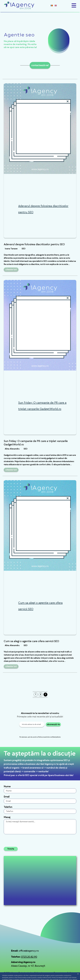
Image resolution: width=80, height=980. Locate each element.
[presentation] (31, 732)
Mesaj (7, 817)
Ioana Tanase (11, 249)
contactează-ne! (40, 65)
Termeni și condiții (58, 974)
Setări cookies (70, 974)
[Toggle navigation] (74, 5)
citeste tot (11, 269)
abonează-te (53, 724)
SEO (24, 249)
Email (7, 797)
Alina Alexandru (12, 449)
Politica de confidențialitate (41, 974)
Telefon (8, 807)
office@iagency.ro (29, 951)
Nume (7, 786)
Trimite (11, 849)
